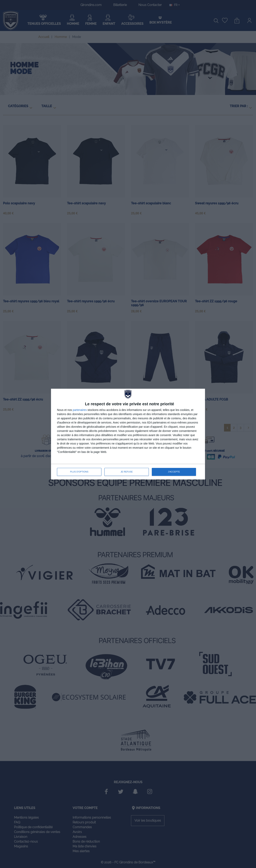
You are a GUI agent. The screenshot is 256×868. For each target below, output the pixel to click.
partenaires (80, 410)
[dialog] (128, 434)
